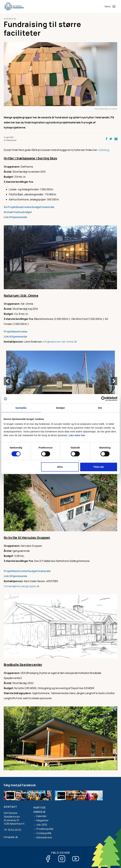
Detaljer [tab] (60, 408)
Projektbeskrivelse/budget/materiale (27, 571)
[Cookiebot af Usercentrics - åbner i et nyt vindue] (104, 399)
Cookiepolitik (44, 833)
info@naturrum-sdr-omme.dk (60, 342)
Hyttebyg (104, 150)
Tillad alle (99, 467)
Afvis (60, 467)
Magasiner (43, 820)
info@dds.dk (11, 837)
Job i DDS (42, 825)
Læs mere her (77, 435)
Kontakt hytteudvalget (18, 212)
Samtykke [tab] (21, 408)
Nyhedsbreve (44, 837)
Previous (7, 381)
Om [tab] (100, 408)
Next (114, 381)
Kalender (42, 816)
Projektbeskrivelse (16, 332)
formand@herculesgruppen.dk (22, 586)
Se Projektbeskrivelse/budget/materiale (29, 207)
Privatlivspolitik (45, 829)
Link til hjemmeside (15, 337)
